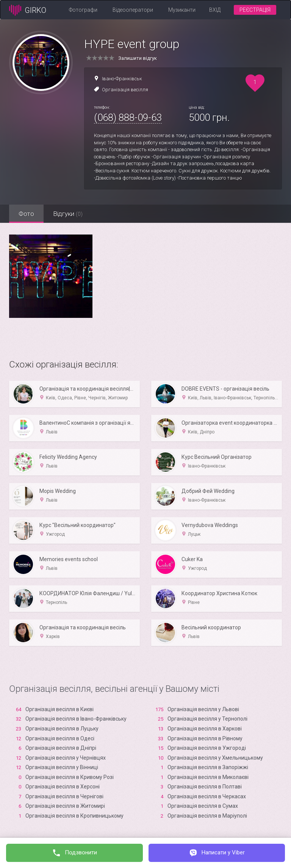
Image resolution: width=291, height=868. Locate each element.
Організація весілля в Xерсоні (63, 787)
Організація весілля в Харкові (205, 729)
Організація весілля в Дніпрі (61, 748)
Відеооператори (133, 10)
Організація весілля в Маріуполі (207, 816)
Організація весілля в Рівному (205, 738)
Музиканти (182, 10)
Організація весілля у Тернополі (207, 719)
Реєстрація (255, 10)
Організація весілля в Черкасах (207, 796)
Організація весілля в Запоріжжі (208, 767)
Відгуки (68, 214)
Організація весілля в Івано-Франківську (76, 719)
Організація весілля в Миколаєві (208, 777)
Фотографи (83, 10)
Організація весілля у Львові (203, 709)
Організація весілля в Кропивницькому (74, 816)
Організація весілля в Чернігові (64, 796)
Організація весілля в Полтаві (205, 787)
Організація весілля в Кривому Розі (70, 777)
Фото (26, 214)
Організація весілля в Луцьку (62, 729)
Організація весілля (125, 90)
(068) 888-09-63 (128, 117)
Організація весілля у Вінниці (62, 767)
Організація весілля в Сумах (203, 806)
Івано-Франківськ (122, 79)
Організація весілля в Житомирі (65, 806)
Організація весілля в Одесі (60, 738)
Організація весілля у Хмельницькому (215, 758)
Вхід (215, 10)
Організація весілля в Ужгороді (207, 748)
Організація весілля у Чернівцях (66, 758)
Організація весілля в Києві (59, 709)
